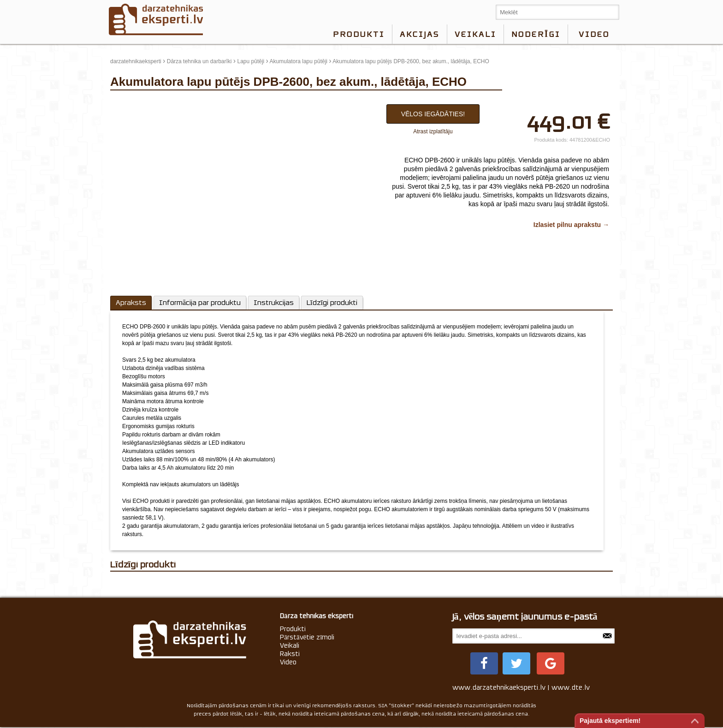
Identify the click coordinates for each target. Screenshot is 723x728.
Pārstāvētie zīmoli (307, 637)
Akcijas (420, 34)
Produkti (359, 34)
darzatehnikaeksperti (136, 61)
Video (288, 662)
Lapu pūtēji (251, 61)
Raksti (290, 654)
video (594, 34)
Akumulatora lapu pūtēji (299, 61)
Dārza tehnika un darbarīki (199, 61)
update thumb (130, 102)
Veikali (475, 34)
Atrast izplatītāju (433, 131)
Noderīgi (536, 34)
